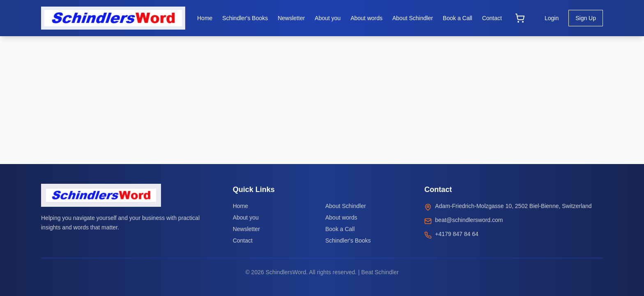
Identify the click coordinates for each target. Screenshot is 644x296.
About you (246, 217)
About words (341, 217)
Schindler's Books (348, 240)
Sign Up (586, 18)
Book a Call (340, 229)
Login (552, 18)
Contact (243, 240)
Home (240, 206)
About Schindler (346, 206)
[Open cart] (520, 18)
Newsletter (246, 229)
